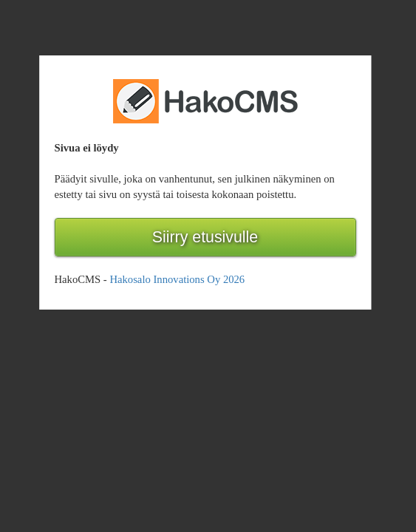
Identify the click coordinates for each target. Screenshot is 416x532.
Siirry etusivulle (205, 237)
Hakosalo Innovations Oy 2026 (177, 279)
